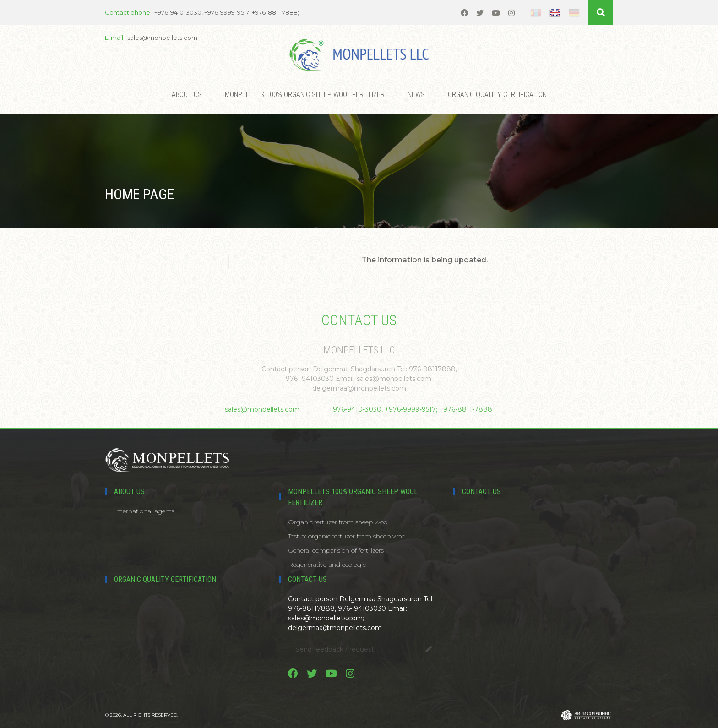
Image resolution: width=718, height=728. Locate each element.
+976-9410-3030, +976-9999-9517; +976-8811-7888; (411, 409)
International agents (144, 511)
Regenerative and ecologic (327, 565)
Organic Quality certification (497, 95)
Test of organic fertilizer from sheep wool (347, 536)
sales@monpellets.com (262, 409)
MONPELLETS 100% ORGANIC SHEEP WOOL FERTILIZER (305, 95)
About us (187, 95)
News (416, 95)
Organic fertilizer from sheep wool (338, 522)
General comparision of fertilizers (336, 550)
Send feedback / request (364, 649)
